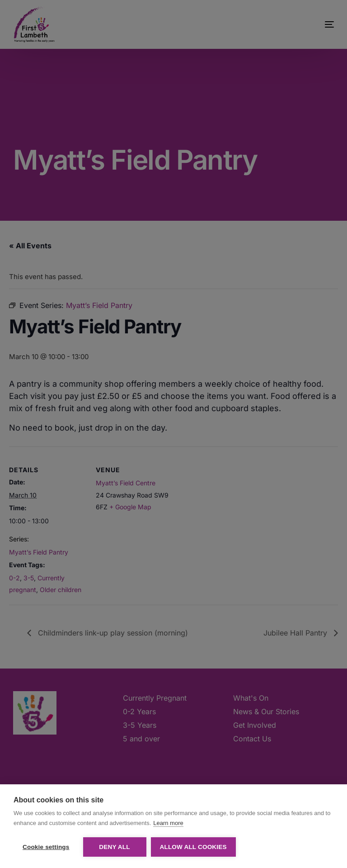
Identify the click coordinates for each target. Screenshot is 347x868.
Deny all (114, 847)
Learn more (168, 823)
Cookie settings (46, 847)
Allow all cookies (193, 847)
